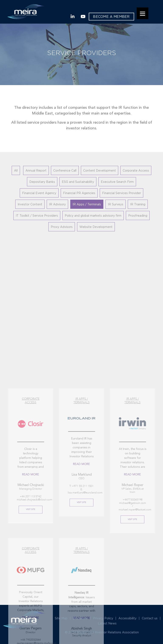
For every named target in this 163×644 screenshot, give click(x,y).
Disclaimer (80, 618)
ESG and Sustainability (78, 182)
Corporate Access (136, 170)
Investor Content (30, 204)
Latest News (107, 623)
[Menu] (143, 13)
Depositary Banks (42, 182)
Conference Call (65, 170)
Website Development (96, 227)
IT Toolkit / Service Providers (37, 215)
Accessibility (127, 618)
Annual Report (36, 170)
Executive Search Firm (117, 182)
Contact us (150, 618)
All (16, 170)
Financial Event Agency (39, 193)
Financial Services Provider (122, 193)
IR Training (138, 204)
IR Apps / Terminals (87, 204)
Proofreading (138, 215)
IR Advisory (57, 204)
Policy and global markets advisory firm (93, 215)
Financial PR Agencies (79, 193)
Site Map (61, 618)
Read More (31, 535)
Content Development (100, 170)
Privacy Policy (103, 618)
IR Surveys (116, 204)
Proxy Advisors (62, 227)
